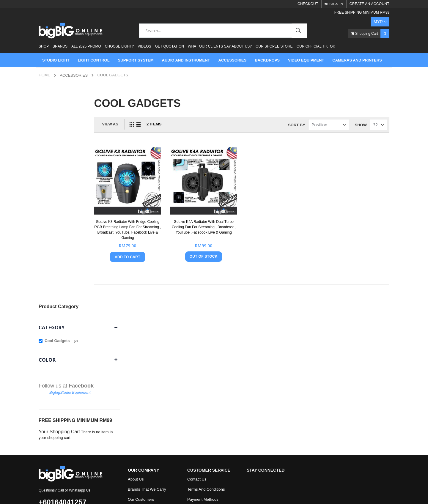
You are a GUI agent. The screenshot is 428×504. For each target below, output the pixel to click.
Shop (44, 46)
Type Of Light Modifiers (148, 395)
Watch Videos (140, 405)
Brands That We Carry (147, 345)
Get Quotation (170, 46)
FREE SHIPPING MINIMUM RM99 (362, 12)
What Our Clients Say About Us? (220, 46)
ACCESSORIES (74, 75)
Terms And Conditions (206, 345)
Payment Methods (203, 355)
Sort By (297, 125)
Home (44, 75)
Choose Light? (119, 46)
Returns (194, 365)
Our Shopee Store (274, 46)
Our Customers (141, 355)
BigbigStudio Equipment (70, 185)
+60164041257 (63, 358)
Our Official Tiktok (316, 46)
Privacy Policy (199, 375)
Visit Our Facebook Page (209, 405)
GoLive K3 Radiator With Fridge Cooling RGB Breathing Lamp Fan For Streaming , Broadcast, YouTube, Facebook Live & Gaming (156, 222)
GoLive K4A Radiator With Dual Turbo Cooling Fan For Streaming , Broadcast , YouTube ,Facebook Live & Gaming (224, 222)
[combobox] (223, 31)
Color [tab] (47, 153)
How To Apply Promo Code (210, 395)
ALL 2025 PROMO (86, 46)
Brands (60, 46)
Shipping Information (205, 385)
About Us (136, 335)
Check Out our (211, 416)
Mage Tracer (75, 493)
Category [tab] (52, 120)
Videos (144, 46)
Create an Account (369, 4)
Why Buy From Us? (145, 375)
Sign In (336, 4)
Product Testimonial (145, 365)
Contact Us (197, 335)
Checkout (308, 4)
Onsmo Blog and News (148, 385)
